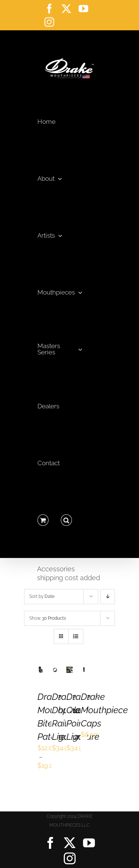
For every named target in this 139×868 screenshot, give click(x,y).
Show (48, 618)
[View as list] (76, 636)
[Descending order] (108, 597)
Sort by (42, 596)
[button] (66, 518)
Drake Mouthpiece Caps (104, 710)
